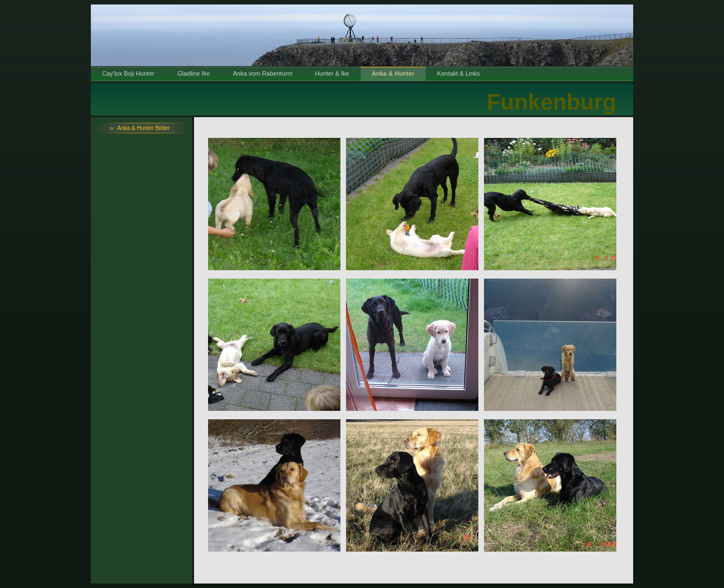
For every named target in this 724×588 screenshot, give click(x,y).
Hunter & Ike (332, 73)
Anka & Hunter (393, 73)
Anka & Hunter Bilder (143, 128)
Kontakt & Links (458, 73)
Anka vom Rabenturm (262, 73)
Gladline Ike (193, 73)
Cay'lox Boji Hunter (128, 73)
